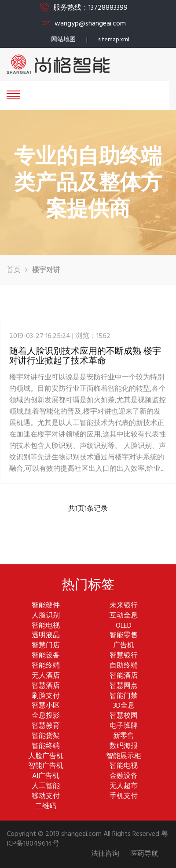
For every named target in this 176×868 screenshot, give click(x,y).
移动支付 (46, 797)
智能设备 (46, 656)
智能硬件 (46, 606)
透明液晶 (46, 636)
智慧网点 (124, 686)
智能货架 (46, 736)
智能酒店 (124, 676)
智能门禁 (124, 696)
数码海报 (124, 746)
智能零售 (124, 636)
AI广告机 (46, 776)
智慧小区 (46, 706)
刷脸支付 (46, 696)
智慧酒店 (46, 686)
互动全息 (124, 616)
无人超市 (124, 786)
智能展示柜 (124, 757)
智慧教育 (46, 726)
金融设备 (124, 776)
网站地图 (63, 40)
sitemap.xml (114, 40)
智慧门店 (46, 646)
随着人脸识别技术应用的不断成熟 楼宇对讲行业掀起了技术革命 (85, 363)
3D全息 (124, 706)
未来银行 (124, 606)
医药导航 (144, 854)
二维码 (46, 807)
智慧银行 (124, 656)
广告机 (124, 646)
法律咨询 (105, 854)
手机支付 (124, 797)
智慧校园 (124, 716)
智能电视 (46, 626)
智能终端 (46, 666)
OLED (124, 626)
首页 (14, 270)
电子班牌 (124, 726)
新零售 (124, 736)
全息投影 (46, 716)
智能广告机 (46, 766)
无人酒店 (46, 676)
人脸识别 (46, 616)
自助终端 (124, 666)
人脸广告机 (46, 757)
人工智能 (46, 786)
